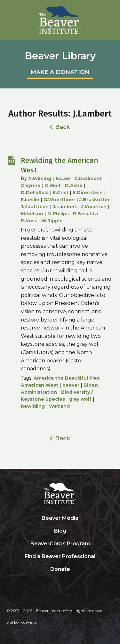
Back (63, 127)
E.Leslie (30, 200)
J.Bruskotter (95, 200)
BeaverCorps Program (60, 544)
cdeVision (30, 622)
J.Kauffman (35, 207)
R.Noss (29, 221)
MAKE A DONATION (60, 72)
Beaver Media (60, 518)
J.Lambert (65, 207)
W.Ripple (52, 221)
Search (60, 582)
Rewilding (33, 406)
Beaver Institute (60, 20)
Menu (112, 8)
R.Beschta (85, 214)
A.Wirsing (40, 178)
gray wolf (80, 399)
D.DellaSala (35, 193)
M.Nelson (32, 214)
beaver (71, 385)
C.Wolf (53, 186)
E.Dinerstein (88, 193)
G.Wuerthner (59, 200)
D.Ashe (74, 186)
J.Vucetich (94, 207)
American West (40, 385)
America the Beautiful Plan (67, 378)
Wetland (59, 406)
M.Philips (58, 214)
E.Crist (61, 193)
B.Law (63, 178)
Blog (60, 531)
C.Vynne (31, 186)
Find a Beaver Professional (60, 556)
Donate (60, 569)
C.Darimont (88, 178)
